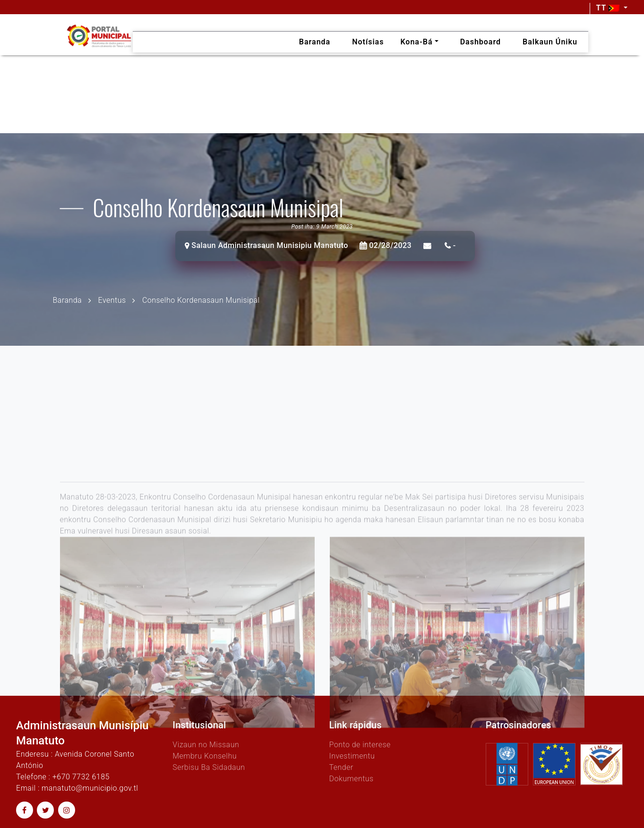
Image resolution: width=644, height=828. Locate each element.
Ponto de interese (360, 745)
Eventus (112, 300)
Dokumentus (351, 779)
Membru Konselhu (205, 756)
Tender (341, 767)
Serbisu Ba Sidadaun (209, 767)
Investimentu (352, 756)
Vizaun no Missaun (206, 745)
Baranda (68, 300)
